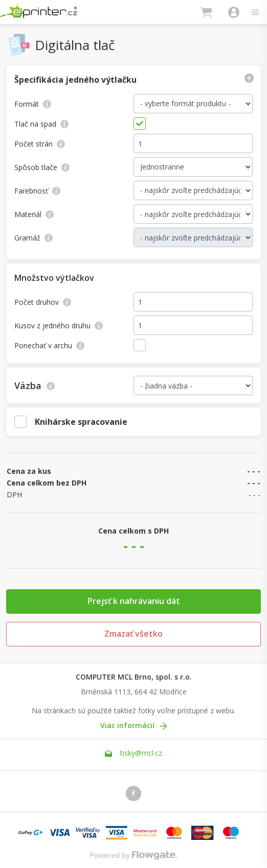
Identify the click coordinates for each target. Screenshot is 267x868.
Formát (33, 104)
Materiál (34, 214)
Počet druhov (43, 302)
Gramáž (34, 238)
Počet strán (40, 144)
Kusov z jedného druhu (59, 325)
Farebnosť (37, 191)
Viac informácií (133, 725)
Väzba (35, 385)
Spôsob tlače (42, 167)
